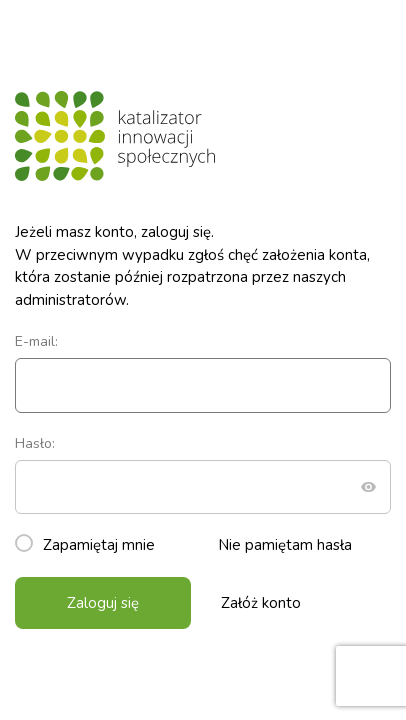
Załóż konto (261, 603)
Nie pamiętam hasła (285, 545)
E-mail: (203, 372)
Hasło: (203, 474)
